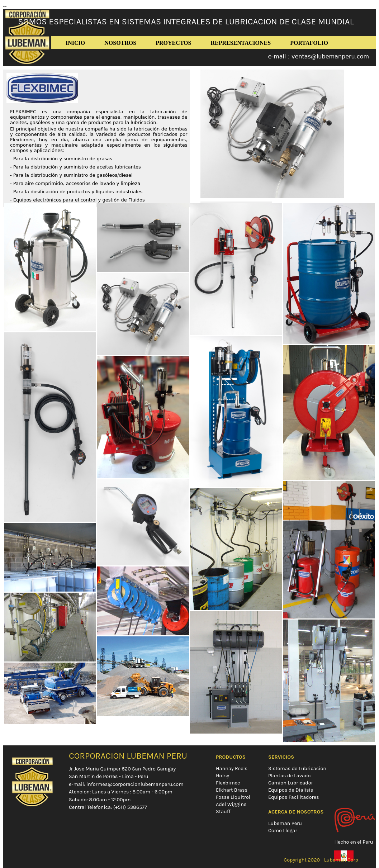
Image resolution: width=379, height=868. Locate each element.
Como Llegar (283, 831)
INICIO (75, 43)
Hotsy (222, 776)
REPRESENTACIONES (241, 43)
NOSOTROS (120, 43)
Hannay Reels (232, 769)
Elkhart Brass (232, 790)
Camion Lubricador (291, 783)
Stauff (223, 812)
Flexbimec (228, 783)
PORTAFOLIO (309, 43)
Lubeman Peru (285, 823)
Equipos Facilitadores (294, 797)
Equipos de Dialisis (291, 790)
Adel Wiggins (231, 804)
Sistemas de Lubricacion (297, 769)
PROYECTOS (173, 43)
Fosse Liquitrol (233, 797)
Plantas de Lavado (289, 776)
